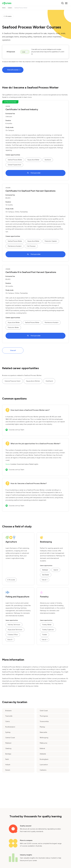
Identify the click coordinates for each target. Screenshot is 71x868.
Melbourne (43, 743)
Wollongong (44, 738)
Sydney (8, 732)
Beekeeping (46, 542)
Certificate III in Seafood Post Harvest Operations (31, 272)
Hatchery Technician (14, 625)
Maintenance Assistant (15, 246)
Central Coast (10, 738)
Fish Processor (31, 246)
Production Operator (51, 241)
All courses (12, 580)
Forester (45, 635)
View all (13, 350)
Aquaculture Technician (15, 630)
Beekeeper (45, 570)
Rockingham (44, 759)
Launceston (44, 765)
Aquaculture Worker (33, 160)
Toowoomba (44, 721)
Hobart (8, 765)
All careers (8, 16)
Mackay (42, 727)
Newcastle (43, 732)
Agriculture (11, 542)
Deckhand (48, 160)
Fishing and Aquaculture (17, 597)
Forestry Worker (47, 625)
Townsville (9, 716)
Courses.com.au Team (16, 430)
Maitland (8, 743)
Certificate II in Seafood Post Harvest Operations (30, 191)
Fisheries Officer (13, 635)
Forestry (44, 597)
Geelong (8, 748)
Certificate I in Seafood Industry (22, 109)
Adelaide (43, 754)
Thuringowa (44, 716)
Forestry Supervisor (48, 630)
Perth (7, 759)
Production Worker (13, 327)
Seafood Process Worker (15, 160)
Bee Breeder (46, 575)
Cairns (8, 721)
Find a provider (36, 173)
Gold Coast (44, 711)
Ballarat (42, 748)
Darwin (8, 770)
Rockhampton (10, 727)
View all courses (13, 70)
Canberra (43, 770)
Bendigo (8, 754)
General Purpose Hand (14, 165)
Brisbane (8, 711)
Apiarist (56, 570)
